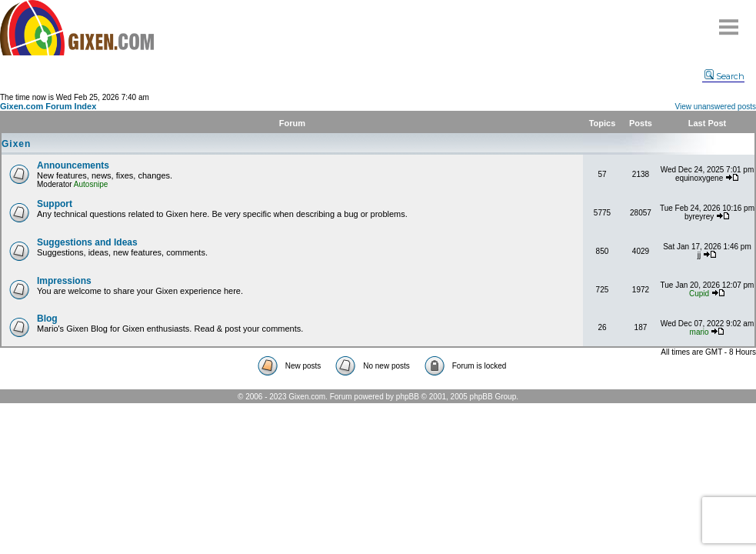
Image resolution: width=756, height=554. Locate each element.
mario (699, 332)
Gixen (16, 144)
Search (724, 76)
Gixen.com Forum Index (48, 106)
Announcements (73, 165)
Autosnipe (91, 184)
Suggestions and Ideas (87, 242)
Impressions (64, 281)
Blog (47, 319)
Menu (729, 21)
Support (55, 204)
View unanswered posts (716, 107)
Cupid (699, 294)
